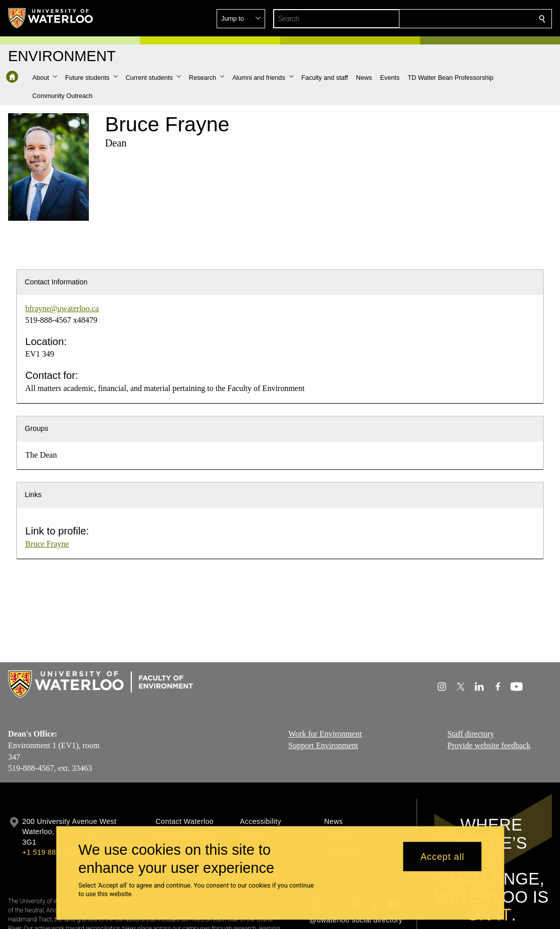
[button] (469, 19)
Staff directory (471, 734)
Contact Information (56, 282)
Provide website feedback (489, 745)
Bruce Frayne (47, 544)
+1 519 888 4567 (50, 852)
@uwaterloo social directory (356, 920)
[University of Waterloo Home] (51, 18)
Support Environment (323, 745)
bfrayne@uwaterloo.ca (62, 308)
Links (33, 495)
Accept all (443, 856)
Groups (37, 428)
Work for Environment (325, 734)
